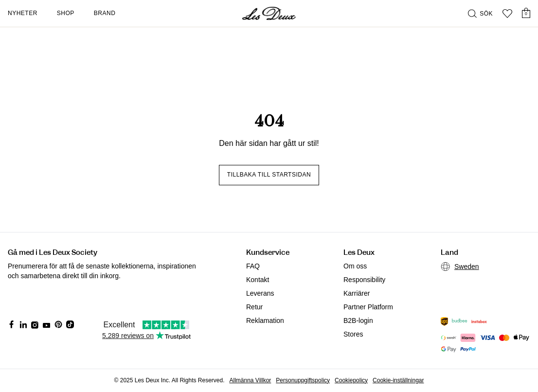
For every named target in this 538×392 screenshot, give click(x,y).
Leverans (260, 293)
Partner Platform (368, 307)
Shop (66, 13)
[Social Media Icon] (12, 324)
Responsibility (364, 280)
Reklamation (265, 321)
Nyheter (23, 13)
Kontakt (258, 280)
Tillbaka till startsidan (269, 175)
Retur (254, 307)
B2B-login (358, 321)
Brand (105, 13)
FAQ (253, 266)
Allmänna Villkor (250, 380)
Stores (353, 334)
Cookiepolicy (351, 380)
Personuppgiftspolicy (303, 380)
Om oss (355, 266)
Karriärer (357, 293)
